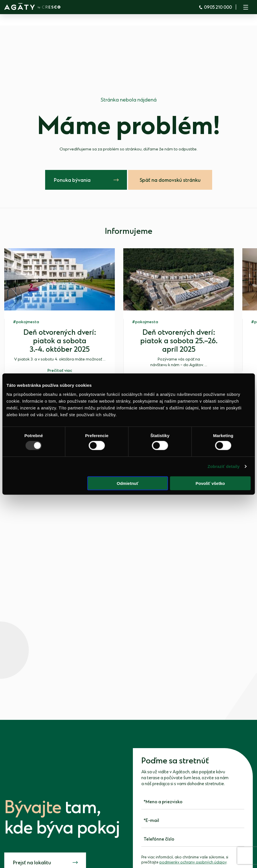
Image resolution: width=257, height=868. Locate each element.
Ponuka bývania (72, 180)
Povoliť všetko (210, 483)
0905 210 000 (215, 7)
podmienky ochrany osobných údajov (193, 862)
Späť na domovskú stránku (170, 180)
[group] (60, 313)
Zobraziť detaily (224, 466)
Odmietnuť (128, 483)
